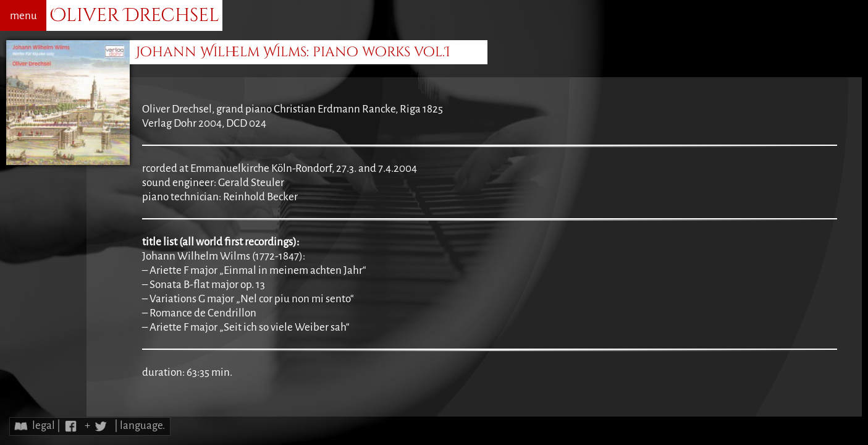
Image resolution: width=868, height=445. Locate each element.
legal (44, 426)
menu (23, 16)
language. (142, 426)
